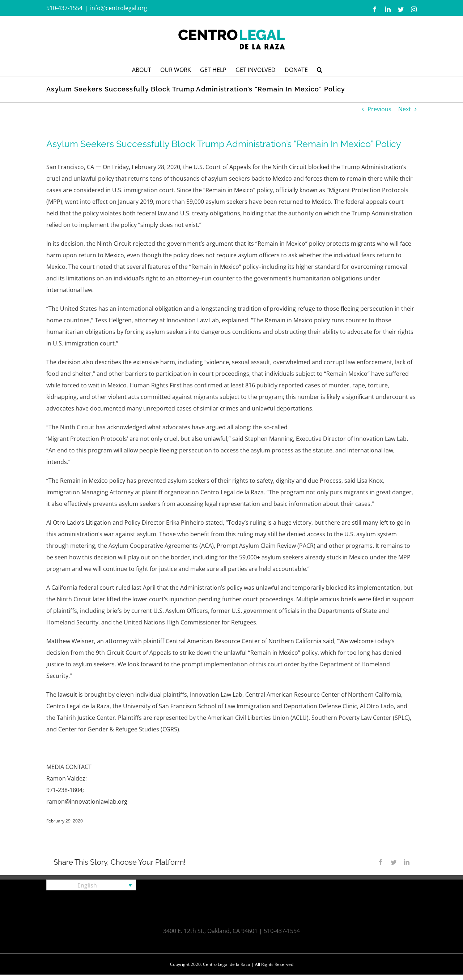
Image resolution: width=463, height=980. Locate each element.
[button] (320, 69)
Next (405, 109)
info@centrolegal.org (119, 8)
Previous (379, 109)
